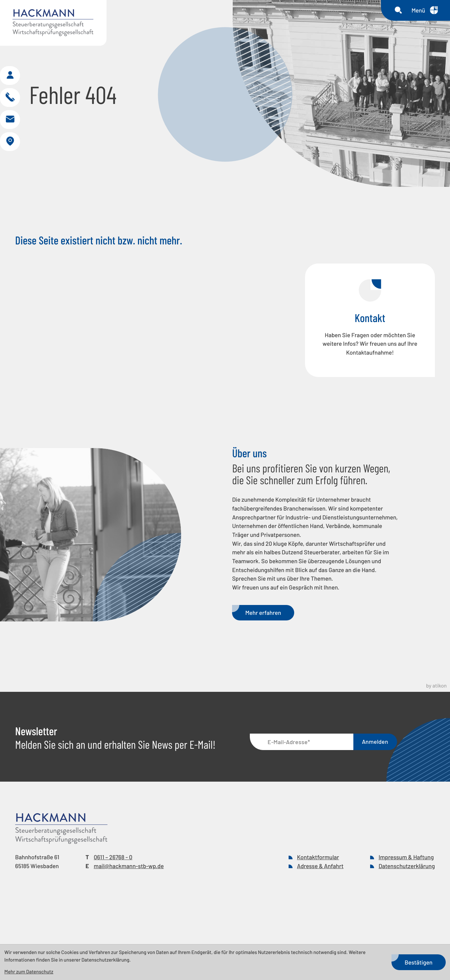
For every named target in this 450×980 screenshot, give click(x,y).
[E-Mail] (302, 780)
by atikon (436, 724)
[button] (11, 90)
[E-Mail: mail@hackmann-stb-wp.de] (11, 138)
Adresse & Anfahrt (320, 904)
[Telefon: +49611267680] (113, 895)
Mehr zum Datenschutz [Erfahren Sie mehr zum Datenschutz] (29, 972)
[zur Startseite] (53, 23)
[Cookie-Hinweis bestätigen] (419, 962)
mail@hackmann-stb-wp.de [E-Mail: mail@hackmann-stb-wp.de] (129, 904)
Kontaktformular (318, 895)
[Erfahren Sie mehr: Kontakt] (370, 358)
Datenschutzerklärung (407, 904)
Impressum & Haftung (406, 895)
